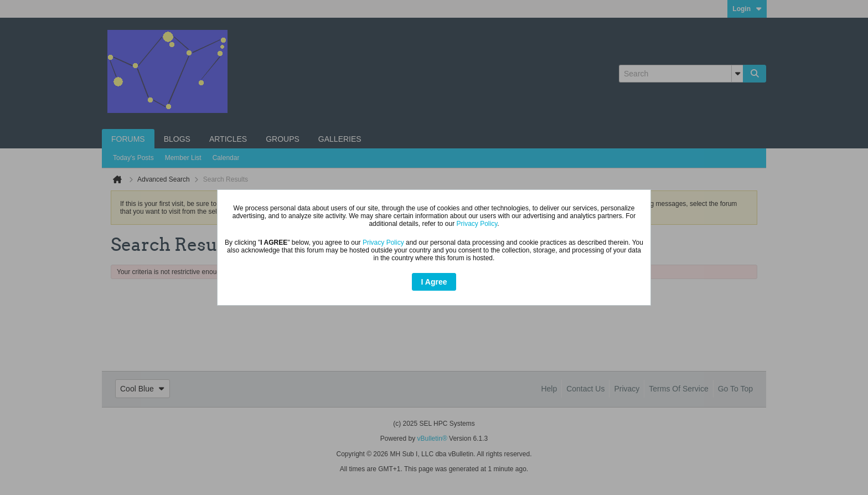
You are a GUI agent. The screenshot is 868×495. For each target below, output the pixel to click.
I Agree (434, 282)
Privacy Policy (477, 224)
